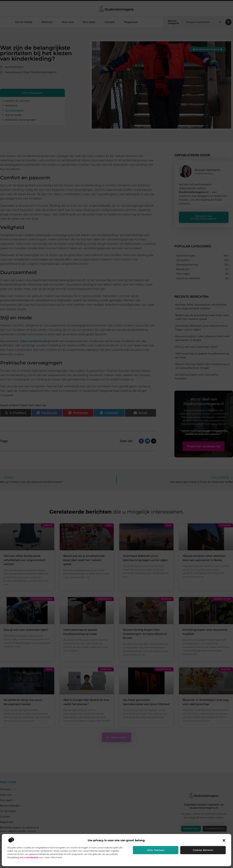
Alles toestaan (156, 850)
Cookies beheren (203, 850)
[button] (224, 840)
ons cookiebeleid (29, 857)
